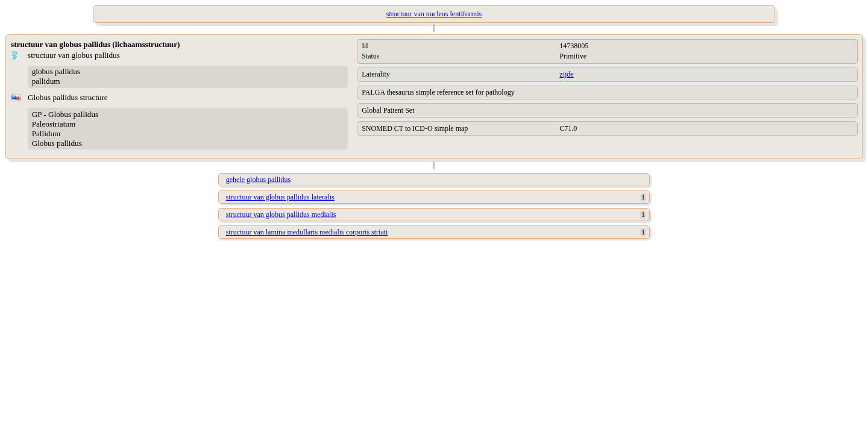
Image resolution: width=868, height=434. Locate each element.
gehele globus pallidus (258, 180)
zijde (566, 74)
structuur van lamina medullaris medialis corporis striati (307, 232)
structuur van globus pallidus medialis (281, 215)
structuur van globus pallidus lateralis (280, 197)
